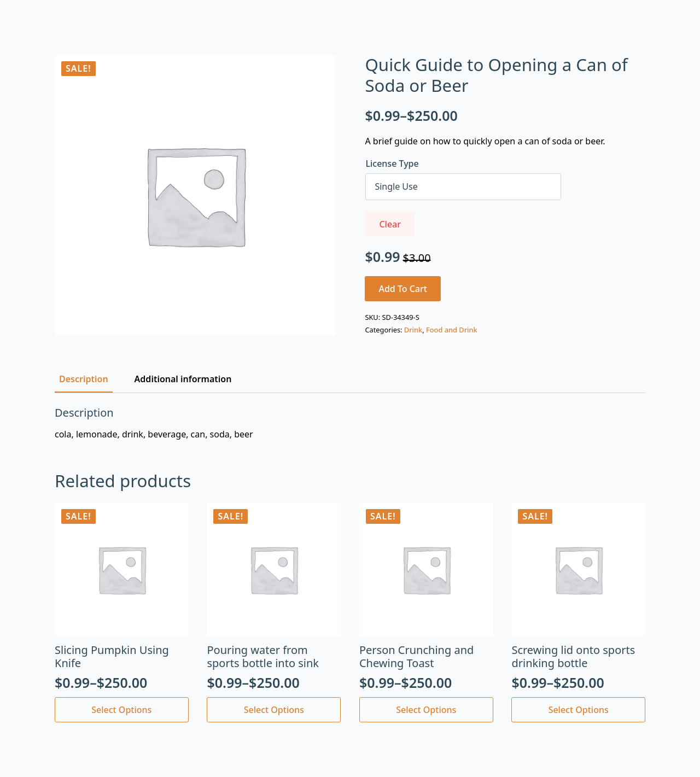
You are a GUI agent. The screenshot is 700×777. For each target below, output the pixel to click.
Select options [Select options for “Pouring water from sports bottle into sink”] (274, 710)
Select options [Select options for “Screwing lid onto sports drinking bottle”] (579, 710)
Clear (390, 224)
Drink (413, 330)
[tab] (84, 379)
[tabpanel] (350, 423)
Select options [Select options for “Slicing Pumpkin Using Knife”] (121, 710)
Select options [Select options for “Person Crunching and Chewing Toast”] (426, 710)
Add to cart (403, 289)
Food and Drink (452, 330)
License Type (392, 163)
